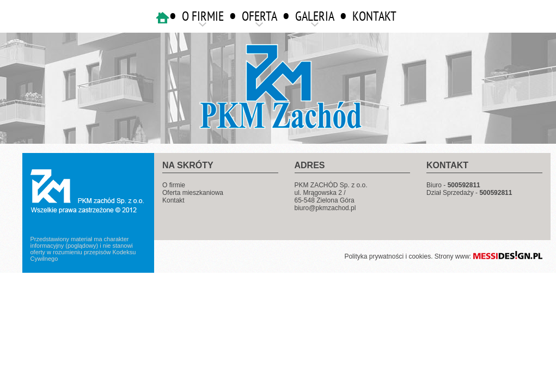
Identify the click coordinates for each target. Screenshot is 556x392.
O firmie (174, 185)
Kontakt (173, 200)
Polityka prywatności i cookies (387, 256)
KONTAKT (374, 16)
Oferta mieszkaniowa (193, 193)
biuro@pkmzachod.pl (325, 208)
